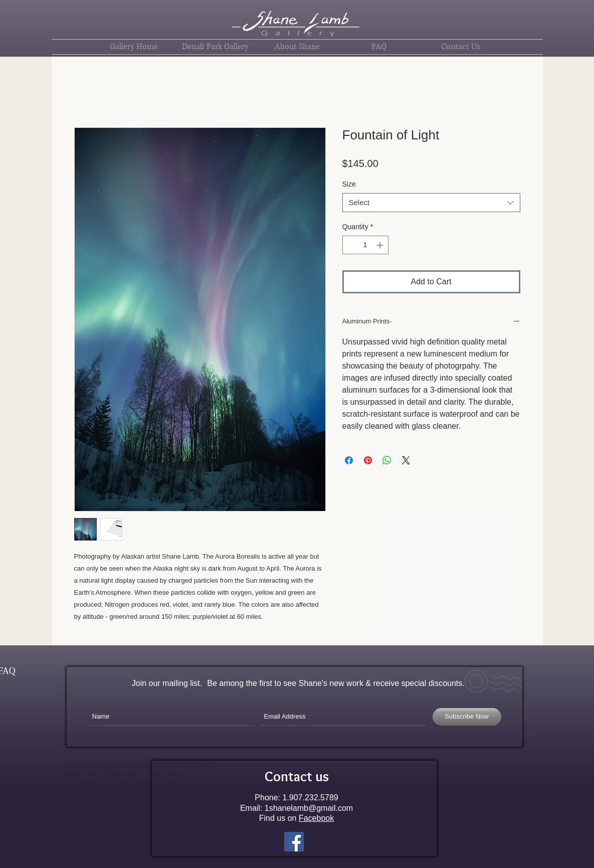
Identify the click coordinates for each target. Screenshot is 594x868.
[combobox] (431, 203)
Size (349, 184)
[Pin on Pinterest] (368, 460)
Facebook (316, 818)
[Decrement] (350, 245)
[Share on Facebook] (349, 460)
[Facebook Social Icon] (294, 842)
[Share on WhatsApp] (387, 460)
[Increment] (381, 245)
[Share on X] (406, 460)
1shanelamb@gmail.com (309, 808)
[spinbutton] (365, 245)
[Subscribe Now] (467, 717)
